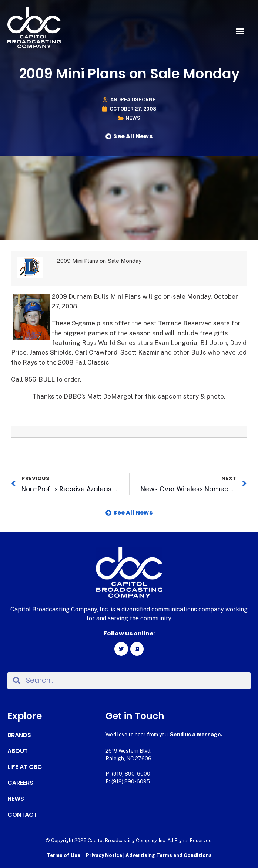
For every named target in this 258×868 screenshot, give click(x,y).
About (18, 751)
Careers (20, 783)
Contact (22, 815)
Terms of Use (63, 855)
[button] (240, 31)
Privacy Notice (105, 855)
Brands (19, 735)
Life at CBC (25, 767)
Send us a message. (196, 735)
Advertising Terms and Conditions (169, 855)
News (133, 118)
